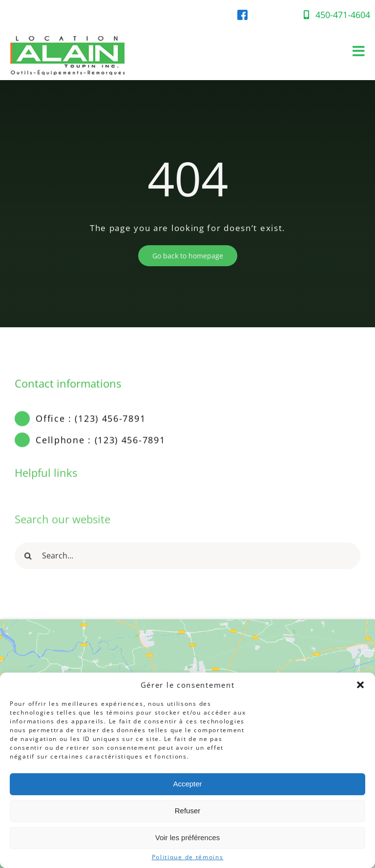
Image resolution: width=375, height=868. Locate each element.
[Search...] (187, 559)
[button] (360, 685)
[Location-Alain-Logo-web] (68, 32)
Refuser (188, 811)
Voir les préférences (188, 837)
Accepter (187, 784)
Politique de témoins (188, 857)
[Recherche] (28, 559)
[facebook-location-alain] (242, 14)
